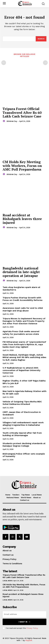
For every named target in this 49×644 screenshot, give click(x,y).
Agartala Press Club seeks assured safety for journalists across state (21, 333)
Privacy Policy (32, 628)
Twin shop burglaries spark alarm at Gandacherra (21, 288)
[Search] (41, 39)
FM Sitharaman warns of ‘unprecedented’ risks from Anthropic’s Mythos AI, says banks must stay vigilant (24, 344)
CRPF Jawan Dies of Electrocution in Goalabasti (22, 413)
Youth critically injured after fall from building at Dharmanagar (22, 434)
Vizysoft (29, 640)
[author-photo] (4, 121)
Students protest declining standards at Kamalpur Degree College (24, 445)
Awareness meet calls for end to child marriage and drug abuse (23, 309)
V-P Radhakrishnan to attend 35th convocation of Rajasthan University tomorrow (21, 370)
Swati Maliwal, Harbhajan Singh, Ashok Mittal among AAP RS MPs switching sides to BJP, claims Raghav (24, 357)
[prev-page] (4, 63)
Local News (8, 581)
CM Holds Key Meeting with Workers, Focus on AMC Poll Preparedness (22, 166)
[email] (24, 614)
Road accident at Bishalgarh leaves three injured (22, 219)
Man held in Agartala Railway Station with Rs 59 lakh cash (24, 392)
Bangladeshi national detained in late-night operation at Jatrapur (21, 272)
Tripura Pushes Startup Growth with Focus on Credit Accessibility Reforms (23, 299)
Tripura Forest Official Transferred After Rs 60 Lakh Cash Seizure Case (22, 112)
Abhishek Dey (12, 121)
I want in (24, 622)
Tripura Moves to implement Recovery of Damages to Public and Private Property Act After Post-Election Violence (24, 321)
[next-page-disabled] (45, 63)
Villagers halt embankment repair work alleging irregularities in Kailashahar (23, 424)
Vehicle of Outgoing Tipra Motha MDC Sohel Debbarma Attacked (22, 403)
